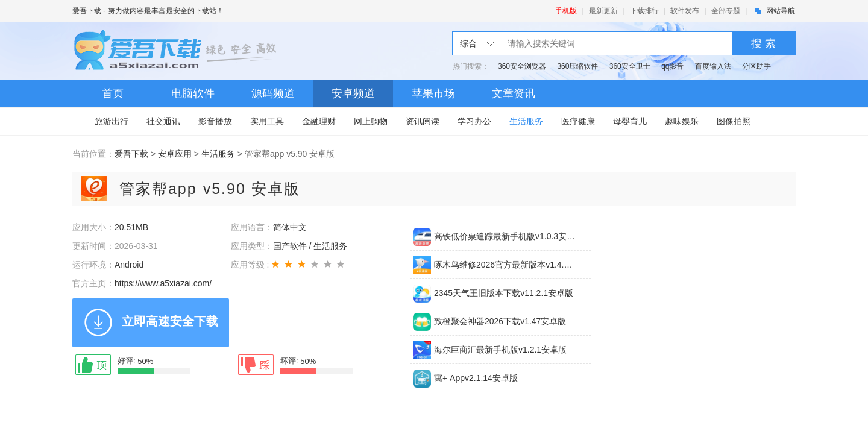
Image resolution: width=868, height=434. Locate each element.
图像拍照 (734, 121)
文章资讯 (514, 93)
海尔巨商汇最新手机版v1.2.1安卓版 (500, 350)
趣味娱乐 (682, 121)
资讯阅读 (423, 121)
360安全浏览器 (522, 66)
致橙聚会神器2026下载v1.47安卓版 (500, 321)
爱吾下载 (87, 11)
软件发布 (685, 11)
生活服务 (526, 121)
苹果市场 (433, 93)
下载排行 (644, 11)
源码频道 (273, 93)
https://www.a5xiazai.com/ (163, 283)
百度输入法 (713, 66)
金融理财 (319, 121)
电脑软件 (193, 93)
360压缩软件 (577, 66)
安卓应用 (175, 154)
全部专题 (726, 11)
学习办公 (474, 121)
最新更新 (603, 11)
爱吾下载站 (178, 51)
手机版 (566, 11)
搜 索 (763, 43)
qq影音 (672, 66)
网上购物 (371, 121)
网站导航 (781, 11)
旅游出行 (112, 121)
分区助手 (756, 66)
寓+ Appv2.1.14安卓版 (476, 378)
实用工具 (267, 121)
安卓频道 (353, 93)
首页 (113, 93)
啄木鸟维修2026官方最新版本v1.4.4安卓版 (505, 265)
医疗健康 (578, 121)
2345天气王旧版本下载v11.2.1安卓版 (504, 293)
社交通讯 (163, 121)
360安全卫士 (630, 66)
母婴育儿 (630, 121)
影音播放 (215, 121)
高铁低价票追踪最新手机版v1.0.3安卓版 (505, 236)
